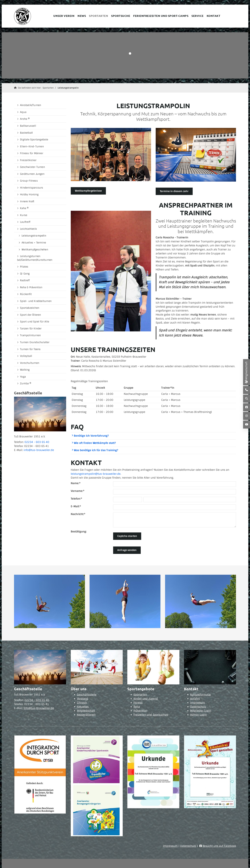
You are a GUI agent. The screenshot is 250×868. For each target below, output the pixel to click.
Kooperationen (86, 715)
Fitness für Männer (32, 153)
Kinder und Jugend (146, 699)
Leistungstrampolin (68, 88)
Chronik (82, 703)
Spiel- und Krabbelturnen (36, 301)
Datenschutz (198, 707)
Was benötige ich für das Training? (95, 450)
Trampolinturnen (30, 335)
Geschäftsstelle (87, 695)
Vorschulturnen (30, 363)
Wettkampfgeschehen (35, 250)
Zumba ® (26, 383)
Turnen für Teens (30, 349)
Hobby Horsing (29, 194)
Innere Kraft (27, 201)
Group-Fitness (29, 181)
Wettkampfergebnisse (88, 191)
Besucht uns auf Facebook (219, 846)
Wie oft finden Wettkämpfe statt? (94, 443)
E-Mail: (76, 506)
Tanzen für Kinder (31, 329)
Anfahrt (195, 699)
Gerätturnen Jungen (32, 174)
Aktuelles (83, 707)
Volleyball (26, 356)
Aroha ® (25, 119)
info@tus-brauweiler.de (39, 450)
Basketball (26, 133)
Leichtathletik (28, 229)
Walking (25, 370)
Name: (76, 483)
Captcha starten (127, 536)
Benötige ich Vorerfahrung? (90, 436)
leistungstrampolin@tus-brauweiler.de (96, 474)
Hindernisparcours (32, 188)
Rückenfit (26, 294)
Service (198, 16)
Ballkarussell (28, 126)
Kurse (24, 215)
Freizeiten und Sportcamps (151, 715)
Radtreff (25, 280)
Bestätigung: (79, 532)
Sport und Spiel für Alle (35, 322)
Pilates (24, 267)
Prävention (140, 711)
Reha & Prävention (31, 287)
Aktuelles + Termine (34, 243)
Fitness (138, 703)
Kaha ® (24, 208)
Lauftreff (25, 222)
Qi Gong (25, 274)
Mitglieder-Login (201, 711)
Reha (137, 707)
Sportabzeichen (30, 308)
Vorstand (83, 699)
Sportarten (98, 16)
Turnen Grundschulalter (35, 342)
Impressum (198, 703)
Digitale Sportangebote (34, 140)
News (82, 16)
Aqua (23, 112)
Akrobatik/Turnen (31, 105)
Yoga (23, 377)
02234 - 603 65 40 (37, 442)
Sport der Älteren (30, 315)
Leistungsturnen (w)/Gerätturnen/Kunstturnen (35, 258)
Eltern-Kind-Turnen (32, 146)
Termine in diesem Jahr (174, 191)
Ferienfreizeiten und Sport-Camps (161, 16)
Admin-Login (198, 715)
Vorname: (78, 491)
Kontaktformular (201, 695)
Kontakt (214, 16)
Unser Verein (64, 16)
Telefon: (76, 499)
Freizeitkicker (28, 160)
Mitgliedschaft (86, 711)
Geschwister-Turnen (32, 167)
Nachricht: (78, 514)
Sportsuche (121, 16)
